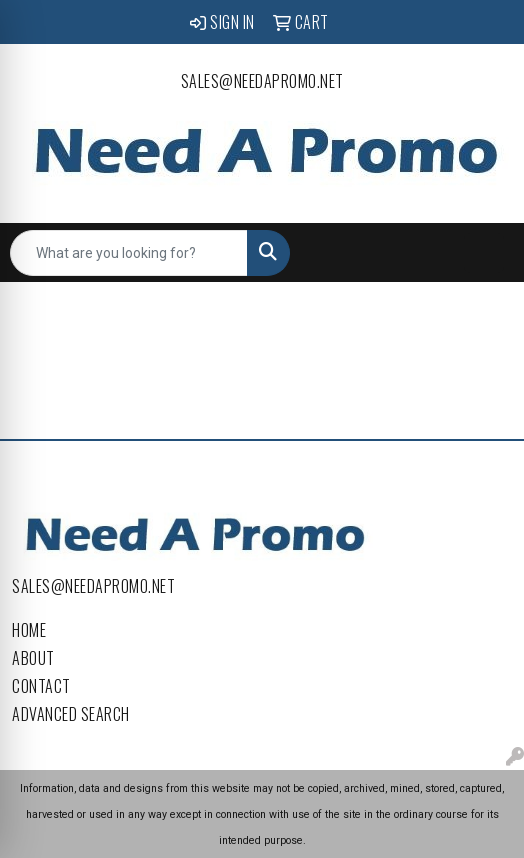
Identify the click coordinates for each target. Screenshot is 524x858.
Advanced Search (71, 714)
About (33, 658)
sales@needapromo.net (262, 81)
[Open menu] (484, 253)
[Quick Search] (129, 253)
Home (29, 630)
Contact (41, 686)
